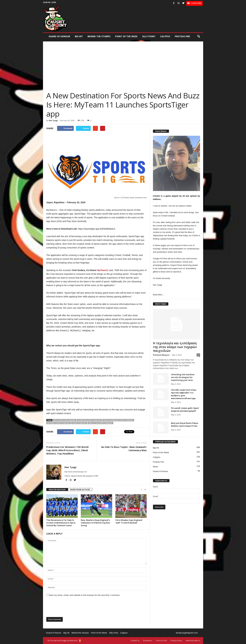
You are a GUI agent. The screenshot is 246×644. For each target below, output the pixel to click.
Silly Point (149, 36)
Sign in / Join (49, 2)
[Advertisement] (123, 63)
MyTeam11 (103, 270)
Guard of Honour (59, 36)
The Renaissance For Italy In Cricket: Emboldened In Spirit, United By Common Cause (61, 523)
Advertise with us (193, 640)
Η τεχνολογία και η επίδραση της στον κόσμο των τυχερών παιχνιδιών (175, 347)
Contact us (135, 640)
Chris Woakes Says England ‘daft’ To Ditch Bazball (129, 521)
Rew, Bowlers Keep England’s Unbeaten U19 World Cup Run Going (95, 523)
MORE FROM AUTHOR (80, 490)
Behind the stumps (99, 36)
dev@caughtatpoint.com (187, 633)
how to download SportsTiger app (118, 420)
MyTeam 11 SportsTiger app (59, 423)
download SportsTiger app (89, 420)
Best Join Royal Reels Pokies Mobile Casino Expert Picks (185, 424)
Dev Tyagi (53, 120)
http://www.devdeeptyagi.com (76, 472)
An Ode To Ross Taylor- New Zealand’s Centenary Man (124, 449)
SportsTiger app (79, 423)
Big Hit (79, 36)
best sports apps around (65, 420)
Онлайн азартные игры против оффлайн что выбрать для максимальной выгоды (184, 394)
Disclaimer (148, 640)
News (156, 467)
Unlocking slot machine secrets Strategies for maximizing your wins (183, 377)
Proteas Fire (182, 36)
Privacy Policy (176, 640)
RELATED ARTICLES (57, 490)
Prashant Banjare (161, 355)
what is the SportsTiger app (100, 423)
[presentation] (70, 608)
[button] (198, 36)
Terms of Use (161, 640)
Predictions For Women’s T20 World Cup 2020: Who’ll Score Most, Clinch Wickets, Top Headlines (67, 450)
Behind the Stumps (80, 633)
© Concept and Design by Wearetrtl (63, 640)
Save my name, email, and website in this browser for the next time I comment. (84, 595)
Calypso (165, 36)
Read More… (159, 295)
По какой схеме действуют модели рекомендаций (185, 409)
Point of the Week (126, 36)
